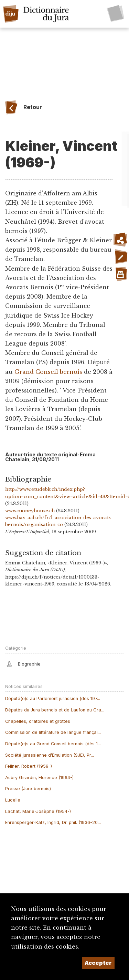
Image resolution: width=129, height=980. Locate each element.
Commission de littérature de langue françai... (53, 732)
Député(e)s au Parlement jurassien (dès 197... (53, 698)
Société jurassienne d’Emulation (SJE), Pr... (50, 755)
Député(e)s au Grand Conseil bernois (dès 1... (53, 744)
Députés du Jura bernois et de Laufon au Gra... (55, 710)
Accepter (98, 963)
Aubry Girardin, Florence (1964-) (39, 778)
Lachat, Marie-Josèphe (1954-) (38, 811)
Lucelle (13, 800)
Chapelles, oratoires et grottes (38, 721)
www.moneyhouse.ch (30, 511)
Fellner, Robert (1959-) (29, 766)
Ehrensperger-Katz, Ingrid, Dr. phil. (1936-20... (53, 822)
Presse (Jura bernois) (28, 789)
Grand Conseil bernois (48, 372)
